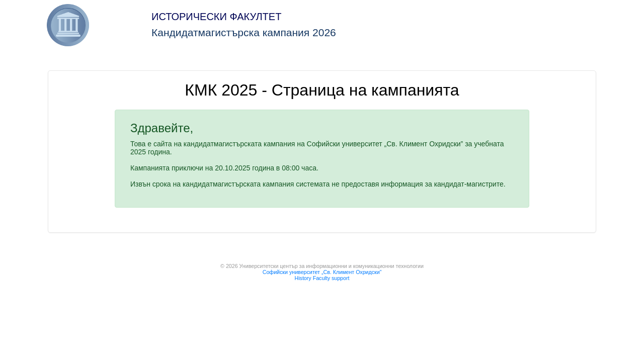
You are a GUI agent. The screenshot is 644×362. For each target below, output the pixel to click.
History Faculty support (322, 278)
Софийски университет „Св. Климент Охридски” (322, 272)
